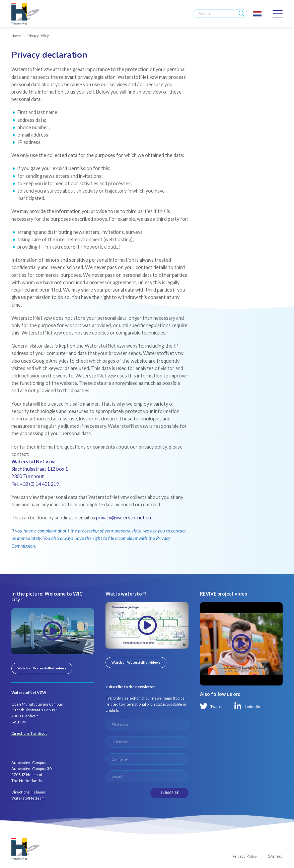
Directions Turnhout (29, 733)
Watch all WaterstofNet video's (42, 668)
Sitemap (275, 856)
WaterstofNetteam (28, 798)
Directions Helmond (29, 792)
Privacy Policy (38, 36)
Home (16, 36)
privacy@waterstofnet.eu (124, 518)
